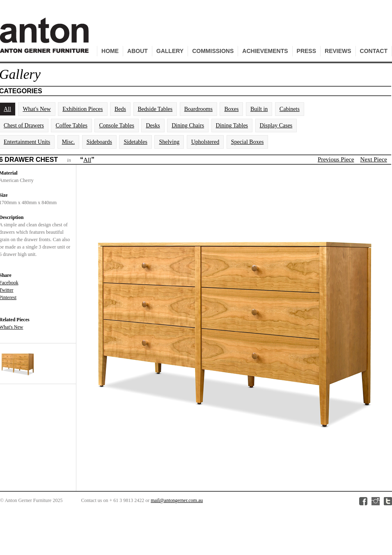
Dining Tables (232, 126)
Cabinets (290, 109)
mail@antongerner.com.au (177, 500)
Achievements (265, 51)
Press (306, 51)
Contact (374, 51)
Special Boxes (248, 142)
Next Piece (374, 159)
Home (110, 51)
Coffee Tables (71, 126)
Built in (259, 109)
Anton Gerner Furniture (46, 40)
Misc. (69, 142)
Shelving (169, 142)
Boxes (231, 109)
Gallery (170, 51)
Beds (120, 109)
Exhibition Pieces (83, 109)
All (87, 160)
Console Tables (116, 126)
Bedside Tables (155, 109)
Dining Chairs (188, 126)
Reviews (338, 51)
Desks (153, 126)
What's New (37, 109)
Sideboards (99, 142)
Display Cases (276, 126)
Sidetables (135, 142)
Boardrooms (198, 109)
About (138, 51)
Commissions (213, 51)
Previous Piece (336, 159)
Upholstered (205, 142)
